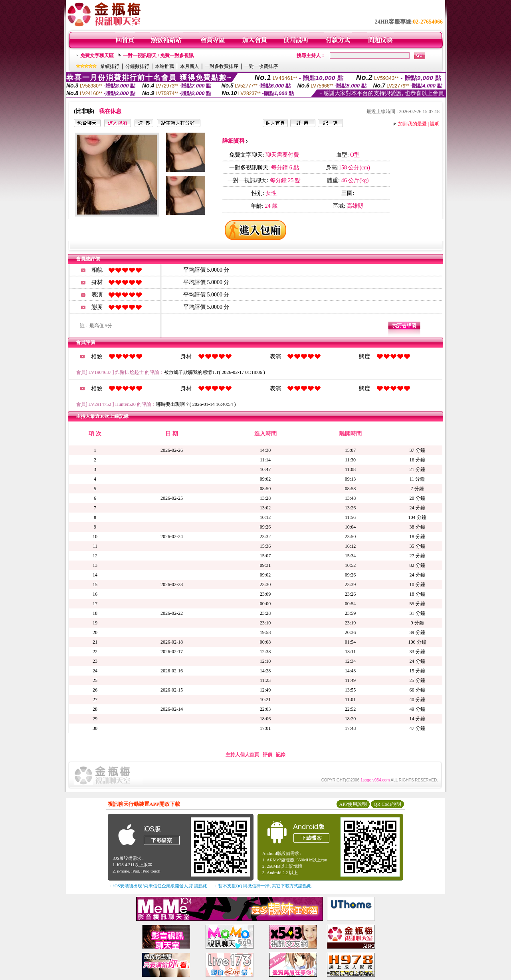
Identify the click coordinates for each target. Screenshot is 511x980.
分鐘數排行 (137, 66)
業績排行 (110, 66)
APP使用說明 (353, 804)
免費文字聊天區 (97, 56)
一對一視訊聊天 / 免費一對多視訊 (158, 56)
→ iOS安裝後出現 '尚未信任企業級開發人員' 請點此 (157, 886)
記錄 (281, 755)
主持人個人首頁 (242, 755)
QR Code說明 (387, 804)
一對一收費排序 (261, 66)
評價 (267, 755)
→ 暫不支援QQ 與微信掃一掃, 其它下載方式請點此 (262, 886)
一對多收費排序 (222, 66)
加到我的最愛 (412, 124)
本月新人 (190, 66)
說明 (435, 124)
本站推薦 (164, 66)
